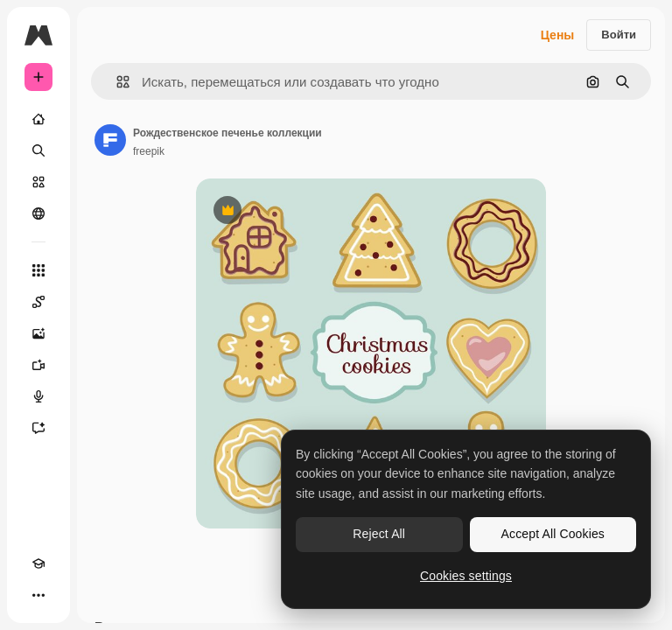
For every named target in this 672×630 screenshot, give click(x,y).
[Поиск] (38, 150)
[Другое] (38, 595)
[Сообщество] (38, 213)
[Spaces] (38, 302)
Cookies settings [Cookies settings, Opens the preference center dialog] (466, 576)
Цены (558, 35)
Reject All (379, 534)
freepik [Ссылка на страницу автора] (149, 151)
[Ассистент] (38, 428)
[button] (116, 82)
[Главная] (38, 119)
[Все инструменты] (38, 270)
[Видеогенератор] (38, 365)
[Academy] (38, 563)
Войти (619, 35)
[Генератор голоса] (38, 396)
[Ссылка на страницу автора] (110, 140)
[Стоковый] (38, 182)
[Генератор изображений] (38, 333)
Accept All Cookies (553, 534)
